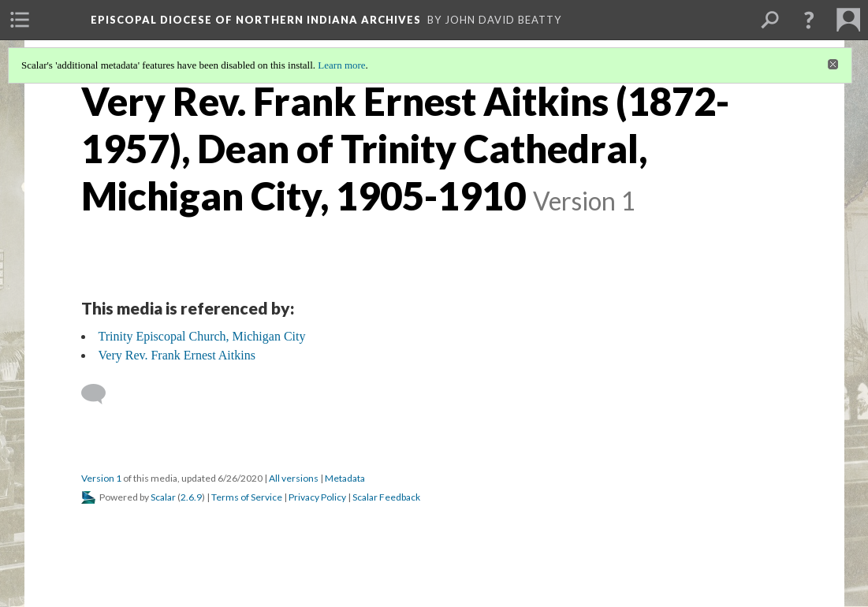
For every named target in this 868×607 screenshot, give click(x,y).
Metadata (345, 478)
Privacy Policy (317, 497)
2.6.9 (191, 497)
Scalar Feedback (386, 497)
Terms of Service (247, 497)
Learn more (341, 65)
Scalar (163, 497)
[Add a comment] (101, 394)
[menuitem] (20, 20)
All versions (294, 478)
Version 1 (101, 478)
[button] (809, 20)
